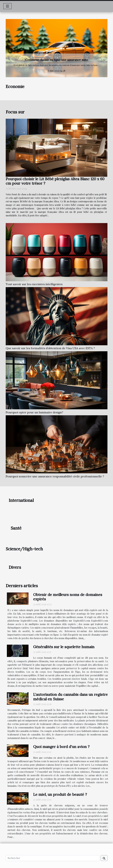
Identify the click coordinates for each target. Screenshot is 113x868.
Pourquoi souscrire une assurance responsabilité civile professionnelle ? (55, 476)
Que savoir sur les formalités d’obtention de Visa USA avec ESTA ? (50, 348)
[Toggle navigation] (7, 6)
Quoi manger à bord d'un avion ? (61, 747)
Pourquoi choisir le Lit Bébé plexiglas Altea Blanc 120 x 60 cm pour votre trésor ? (55, 181)
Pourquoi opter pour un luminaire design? (34, 412)
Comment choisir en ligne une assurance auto (57, 60)
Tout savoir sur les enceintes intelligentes (34, 284)
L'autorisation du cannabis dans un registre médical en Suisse (70, 697)
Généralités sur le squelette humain (64, 647)
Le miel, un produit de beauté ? (60, 794)
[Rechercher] (53, 858)
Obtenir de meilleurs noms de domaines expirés (68, 597)
